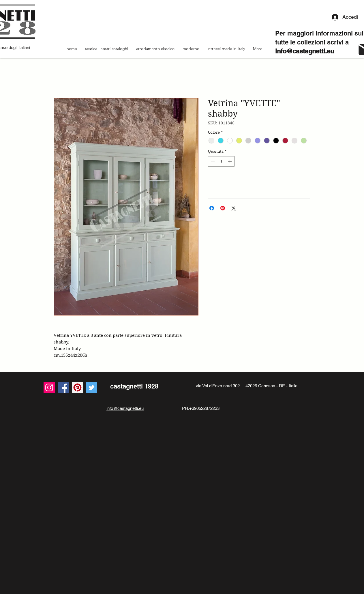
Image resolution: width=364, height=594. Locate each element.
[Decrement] (212, 161)
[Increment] (230, 161)
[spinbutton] (221, 161)
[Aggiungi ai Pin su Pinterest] (223, 208)
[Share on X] (234, 208)
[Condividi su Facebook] (212, 208)
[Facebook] (63, 387)
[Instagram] (49, 387)
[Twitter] (92, 387)
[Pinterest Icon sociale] (77, 387)
